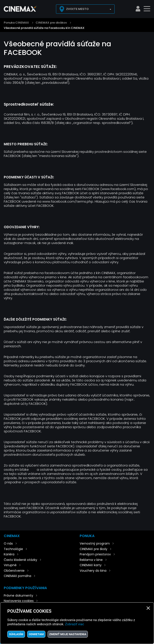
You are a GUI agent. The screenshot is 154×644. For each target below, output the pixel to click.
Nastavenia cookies (19, 601)
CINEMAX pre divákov (51, 23)
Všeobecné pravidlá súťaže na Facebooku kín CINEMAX (44, 28)
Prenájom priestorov (95, 554)
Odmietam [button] (36, 634)
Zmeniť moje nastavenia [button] (68, 634)
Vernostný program (95, 543)
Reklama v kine (91, 560)
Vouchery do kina (93, 571)
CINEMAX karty (91, 565)
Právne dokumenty (18, 595)
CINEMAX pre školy (93, 549)
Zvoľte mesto (77, 9)
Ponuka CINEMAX (16, 23)
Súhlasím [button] (16, 634)
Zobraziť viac (75, 624)
